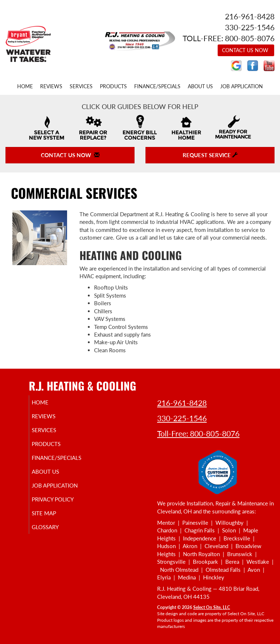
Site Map (52, 526)
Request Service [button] (210, 155)
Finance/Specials (157, 86)
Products (113, 86)
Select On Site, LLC (212, 607)
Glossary (54, 540)
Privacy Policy (51, 509)
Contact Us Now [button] (246, 50)
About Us (200, 86)
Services (81, 86)
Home (25, 86)
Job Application (242, 86)
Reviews (51, 86)
